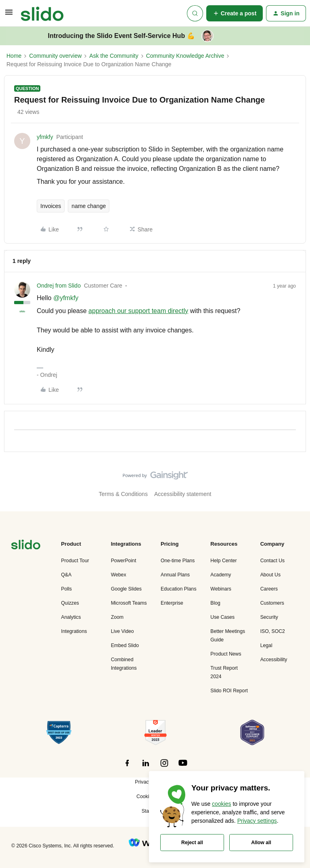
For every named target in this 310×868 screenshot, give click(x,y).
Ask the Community (114, 56)
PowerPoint (124, 561)
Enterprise (172, 603)
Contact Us (273, 561)
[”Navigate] (26, 546)
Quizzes (70, 603)
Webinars (221, 589)
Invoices (51, 206)
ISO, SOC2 (273, 631)
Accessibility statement (183, 494)
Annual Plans (175, 575)
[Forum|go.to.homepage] (42, 13)
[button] (9, 15)
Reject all (192, 843)
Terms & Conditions (123, 494)
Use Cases (222, 617)
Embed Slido (125, 645)
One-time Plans (178, 561)
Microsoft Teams (129, 603)
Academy (221, 575)
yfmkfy (45, 137)
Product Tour (75, 561)
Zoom (117, 617)
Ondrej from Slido (59, 286)
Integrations (74, 631)
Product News (226, 654)
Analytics (71, 617)
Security (269, 617)
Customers (272, 603)
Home (14, 56)
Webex (119, 575)
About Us (270, 575)
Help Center (223, 561)
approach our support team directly (138, 311)
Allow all (261, 843)
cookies (221, 804)
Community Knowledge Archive (185, 56)
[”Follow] (127, 767)
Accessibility (274, 660)
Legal (266, 645)
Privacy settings (257, 821)
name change (89, 206)
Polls (66, 589)
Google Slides (126, 589)
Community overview (55, 56)
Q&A (66, 575)
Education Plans (179, 589)
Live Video (123, 631)
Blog (215, 603)
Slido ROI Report (229, 691)
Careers (269, 589)
